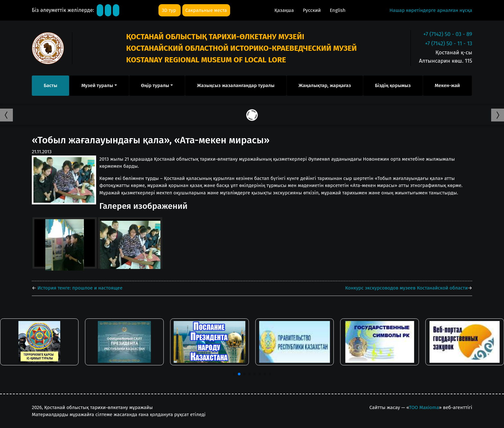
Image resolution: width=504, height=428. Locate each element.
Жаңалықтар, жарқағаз (325, 85)
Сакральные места (206, 10)
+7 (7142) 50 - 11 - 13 (449, 44)
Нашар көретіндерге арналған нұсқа (431, 10)
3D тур (169, 10)
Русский (312, 10)
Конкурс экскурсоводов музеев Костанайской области (407, 288)
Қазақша (285, 10)
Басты (50, 85)
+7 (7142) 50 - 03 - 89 (448, 34)
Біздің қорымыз (393, 85)
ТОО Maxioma (424, 407)
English (338, 10)
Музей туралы (97, 85)
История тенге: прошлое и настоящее (80, 288)
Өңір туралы (155, 85)
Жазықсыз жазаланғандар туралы (236, 85)
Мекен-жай (447, 85)
